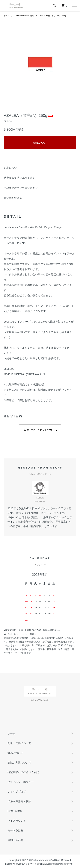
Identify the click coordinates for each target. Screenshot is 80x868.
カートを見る (15, 830)
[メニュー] (74, 6)
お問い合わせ (15, 840)
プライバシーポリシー (21, 782)
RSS (10, 811)
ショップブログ (17, 792)
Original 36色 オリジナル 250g (52, 16)
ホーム (7, 16)
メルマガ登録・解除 (19, 801)
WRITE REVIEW (38, 430)
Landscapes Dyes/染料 (24, 16)
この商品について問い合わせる (22, 188)
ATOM (19, 811)
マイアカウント (17, 821)
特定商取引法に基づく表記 (19, 178)
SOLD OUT (40, 143)
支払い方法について (19, 763)
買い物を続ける (13, 198)
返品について (12, 168)
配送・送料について (19, 743)
